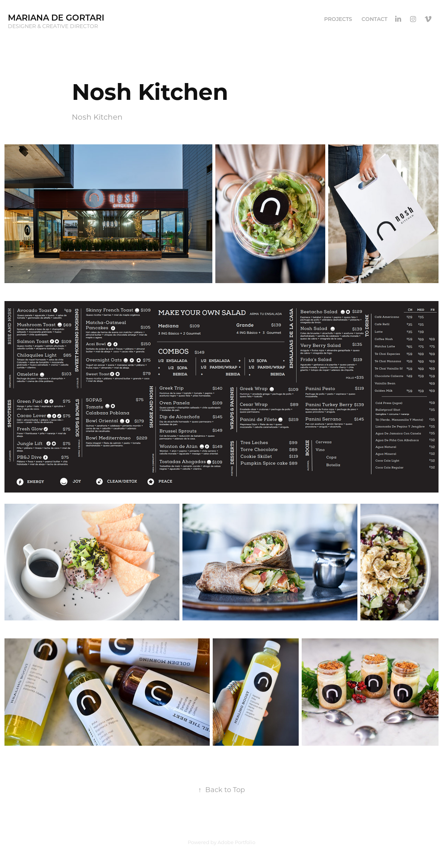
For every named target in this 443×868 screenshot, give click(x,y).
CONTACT (374, 19)
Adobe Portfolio (236, 842)
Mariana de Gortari (56, 17)
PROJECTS (338, 19)
